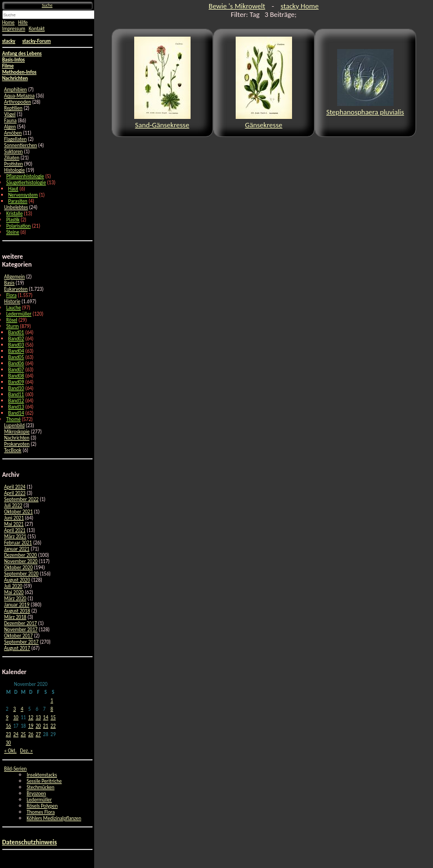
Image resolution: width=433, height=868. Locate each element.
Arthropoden (17, 102)
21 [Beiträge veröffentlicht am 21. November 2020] (45, 726)
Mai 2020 (14, 592)
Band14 (16, 413)
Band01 (16, 332)
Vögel (10, 114)
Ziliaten (12, 158)
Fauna (10, 120)
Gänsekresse (264, 83)
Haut (14, 189)
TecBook (13, 450)
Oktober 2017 (18, 635)
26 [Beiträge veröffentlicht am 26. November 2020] (31, 734)
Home (8, 22)
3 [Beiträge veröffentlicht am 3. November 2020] (14, 709)
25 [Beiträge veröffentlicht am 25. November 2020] (23, 734)
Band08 (16, 376)
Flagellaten (15, 139)
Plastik (13, 220)
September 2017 (21, 642)
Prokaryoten (17, 444)
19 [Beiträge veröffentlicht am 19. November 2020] (31, 726)
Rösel (12, 320)
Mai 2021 (14, 524)
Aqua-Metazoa (19, 96)
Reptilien (13, 108)
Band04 (16, 351)
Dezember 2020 (20, 555)
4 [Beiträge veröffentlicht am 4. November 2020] (22, 709)
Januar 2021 (17, 549)
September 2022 (21, 499)
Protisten (13, 164)
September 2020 (21, 573)
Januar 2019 (17, 604)
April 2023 (15, 493)
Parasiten (18, 201)
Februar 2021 (18, 542)
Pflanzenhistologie (25, 176)
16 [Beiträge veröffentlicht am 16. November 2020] (8, 726)
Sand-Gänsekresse (162, 83)
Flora (11, 295)
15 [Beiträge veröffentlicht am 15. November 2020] (53, 717)
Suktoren (13, 151)
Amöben (13, 133)
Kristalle (14, 213)
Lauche (14, 307)
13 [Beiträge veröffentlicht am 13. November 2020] (38, 717)
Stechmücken (40, 787)
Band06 (16, 363)
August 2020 (17, 580)
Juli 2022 (13, 505)
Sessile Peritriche (44, 781)
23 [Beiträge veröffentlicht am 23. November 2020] (8, 734)
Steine (13, 232)
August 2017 (17, 648)
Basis (9, 283)
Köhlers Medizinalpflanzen (54, 818)
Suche (47, 5)
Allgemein (14, 276)
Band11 (16, 394)
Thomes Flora (41, 812)
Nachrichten (17, 438)
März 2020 (15, 598)
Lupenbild (14, 425)
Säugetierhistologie (26, 182)
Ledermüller (19, 314)
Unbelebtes (16, 207)
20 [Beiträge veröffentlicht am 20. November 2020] (38, 726)
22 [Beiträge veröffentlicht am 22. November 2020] (53, 726)
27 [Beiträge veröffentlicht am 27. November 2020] (38, 734)
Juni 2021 (14, 518)
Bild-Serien (15, 769)
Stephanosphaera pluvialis (365, 83)
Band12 (16, 400)
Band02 (16, 338)
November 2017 (21, 629)
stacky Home (300, 6)
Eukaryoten (16, 289)
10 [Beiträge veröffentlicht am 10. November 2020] (16, 717)
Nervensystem (23, 195)
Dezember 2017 (20, 623)
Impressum (14, 28)
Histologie (14, 170)
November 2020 (21, 561)
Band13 (16, 407)
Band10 (16, 388)
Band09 (16, 382)
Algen (10, 127)
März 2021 (15, 536)
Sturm (12, 326)
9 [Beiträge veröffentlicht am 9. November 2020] (7, 717)
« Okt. (10, 750)
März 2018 (15, 617)
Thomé (14, 419)
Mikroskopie (17, 431)
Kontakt (37, 28)
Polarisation (18, 226)
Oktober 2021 (18, 511)
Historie (12, 301)
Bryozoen (36, 793)
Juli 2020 (13, 586)
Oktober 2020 (18, 567)
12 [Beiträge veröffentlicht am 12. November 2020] (31, 717)
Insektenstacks (42, 775)
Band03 (16, 345)
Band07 (16, 369)
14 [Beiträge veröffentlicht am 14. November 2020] (45, 717)
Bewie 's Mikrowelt (237, 6)
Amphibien (15, 89)
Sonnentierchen (20, 145)
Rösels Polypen (42, 806)
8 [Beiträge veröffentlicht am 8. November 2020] (52, 709)
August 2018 (17, 611)
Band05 (16, 357)
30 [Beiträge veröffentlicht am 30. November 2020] (8, 743)
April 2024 (15, 487)
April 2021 (15, 530)
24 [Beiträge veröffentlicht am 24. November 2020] (16, 734)
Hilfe (23, 22)
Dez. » (27, 750)
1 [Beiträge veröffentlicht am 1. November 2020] (52, 700)
